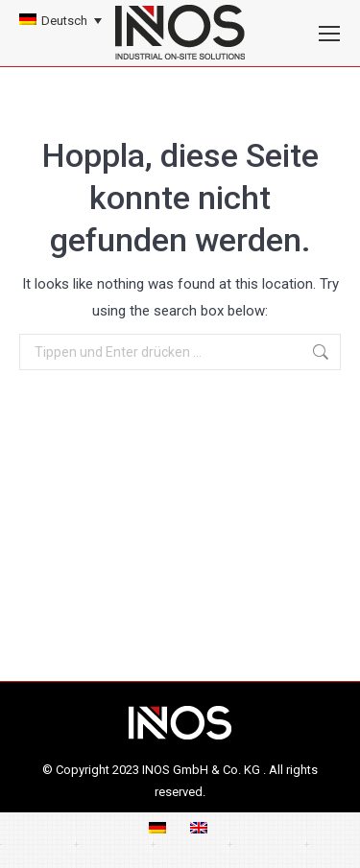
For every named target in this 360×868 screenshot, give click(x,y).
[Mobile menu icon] (329, 34)
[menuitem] (60, 21)
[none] (60, 21)
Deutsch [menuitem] (64, 21)
